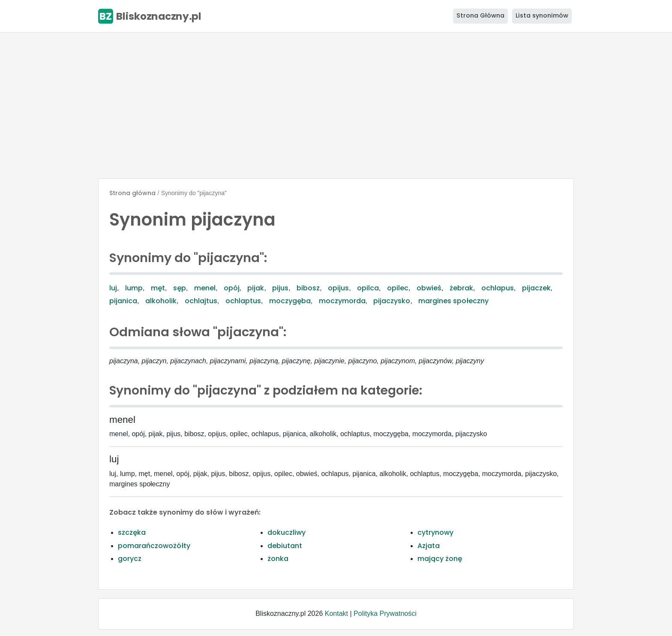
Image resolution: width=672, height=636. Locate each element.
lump (134, 288)
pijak (256, 288)
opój (232, 288)
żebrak (461, 288)
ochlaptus (243, 301)
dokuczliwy (286, 532)
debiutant (285, 546)
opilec (398, 288)
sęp (180, 288)
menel (205, 288)
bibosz (308, 288)
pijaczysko (392, 301)
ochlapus (498, 288)
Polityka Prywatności (385, 613)
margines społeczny (453, 301)
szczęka (132, 532)
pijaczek (536, 288)
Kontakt (336, 613)
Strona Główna (480, 15)
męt (158, 288)
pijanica (123, 301)
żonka (278, 559)
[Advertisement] (336, 105)
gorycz (130, 559)
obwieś (429, 288)
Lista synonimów (542, 15)
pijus (280, 288)
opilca (368, 288)
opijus (338, 288)
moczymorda (342, 301)
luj (113, 288)
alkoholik (161, 301)
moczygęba (290, 301)
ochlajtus (201, 301)
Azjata (429, 546)
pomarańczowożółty (154, 546)
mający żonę (440, 559)
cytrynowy (435, 532)
